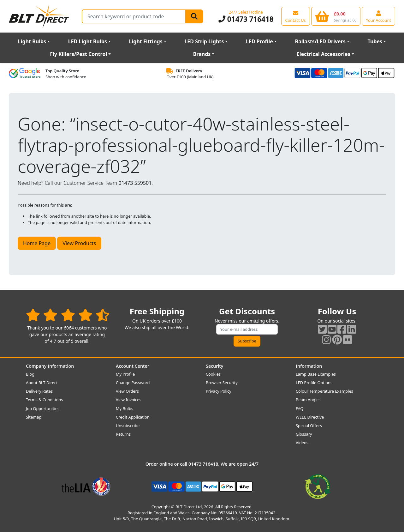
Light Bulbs (32, 41)
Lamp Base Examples (316, 374)
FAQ (300, 408)
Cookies (213, 374)
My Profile (125, 374)
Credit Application (133, 417)
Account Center (133, 366)
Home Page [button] (37, 243)
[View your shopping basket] (336, 16)
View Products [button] (79, 243)
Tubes (375, 41)
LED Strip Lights (204, 41)
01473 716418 (246, 19)
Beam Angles (308, 400)
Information (309, 366)
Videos (302, 443)
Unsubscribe (128, 426)
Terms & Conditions (44, 400)
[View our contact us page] (296, 16)
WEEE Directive (310, 417)
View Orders (127, 391)
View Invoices (129, 400)
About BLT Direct (42, 383)
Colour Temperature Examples (324, 391)
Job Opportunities (43, 408)
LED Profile (259, 41)
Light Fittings (146, 41)
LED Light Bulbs (88, 41)
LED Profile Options (314, 383)
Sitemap (34, 417)
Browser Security (222, 383)
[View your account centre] (378, 16)
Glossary (304, 434)
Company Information (50, 366)
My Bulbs (125, 408)
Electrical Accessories (324, 54)
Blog (30, 374)
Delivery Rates (39, 391)
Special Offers (309, 426)
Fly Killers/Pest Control (78, 54)
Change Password (133, 383)
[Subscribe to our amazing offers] (247, 329)
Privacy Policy (219, 391)
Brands (202, 54)
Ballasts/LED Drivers (320, 41)
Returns (123, 434)
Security (214, 366)
